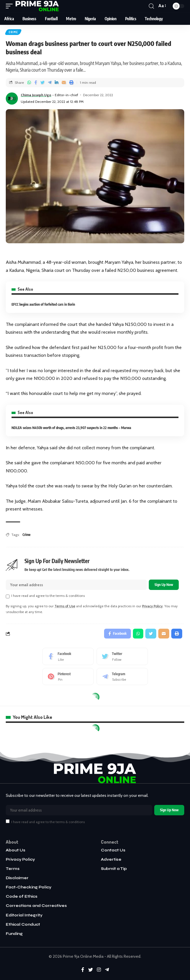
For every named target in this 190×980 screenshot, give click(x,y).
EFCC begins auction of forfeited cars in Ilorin (43, 304)
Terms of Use (65, 606)
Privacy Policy (152, 606)
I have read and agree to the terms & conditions (48, 596)
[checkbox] (8, 596)
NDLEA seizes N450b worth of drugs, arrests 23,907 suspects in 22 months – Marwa (71, 428)
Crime (13, 32)
